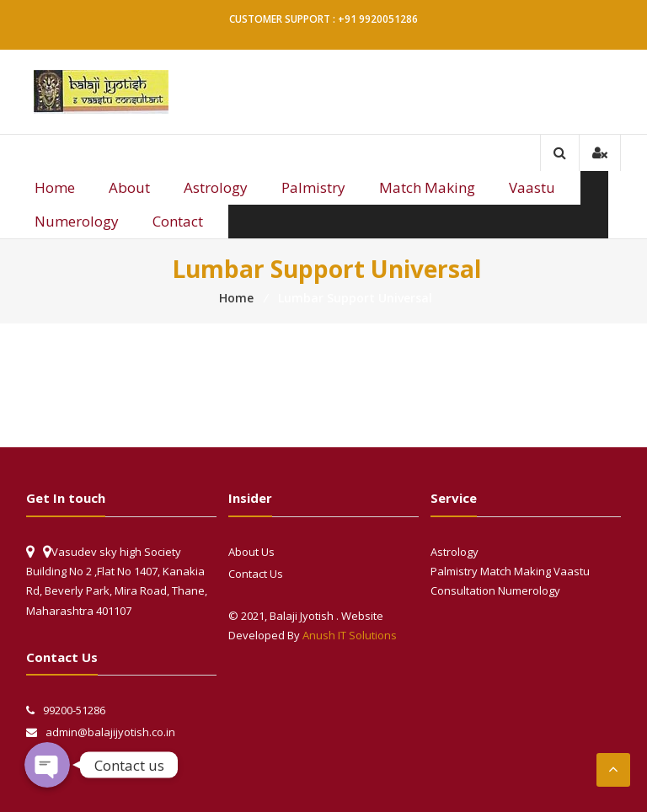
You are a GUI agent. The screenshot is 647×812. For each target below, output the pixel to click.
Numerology (77, 221)
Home (55, 187)
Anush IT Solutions (350, 635)
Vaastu (532, 187)
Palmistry (313, 187)
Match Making (427, 187)
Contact (178, 221)
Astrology (216, 187)
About (129, 187)
